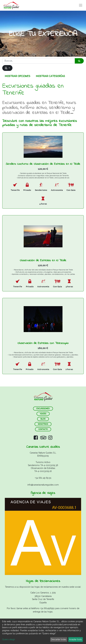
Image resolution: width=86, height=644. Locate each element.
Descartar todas (59, 639)
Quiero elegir (9, 639)
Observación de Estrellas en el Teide (43, 261)
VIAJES (43, 414)
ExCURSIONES (43, 408)
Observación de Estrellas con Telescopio (43, 343)
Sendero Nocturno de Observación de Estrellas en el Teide (43, 164)
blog (43, 419)
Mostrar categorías (50, 76)
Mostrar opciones (18, 76)
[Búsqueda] (79, 61)
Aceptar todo (75, 639)
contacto (43, 429)
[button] (7, 68)
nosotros (43, 424)
